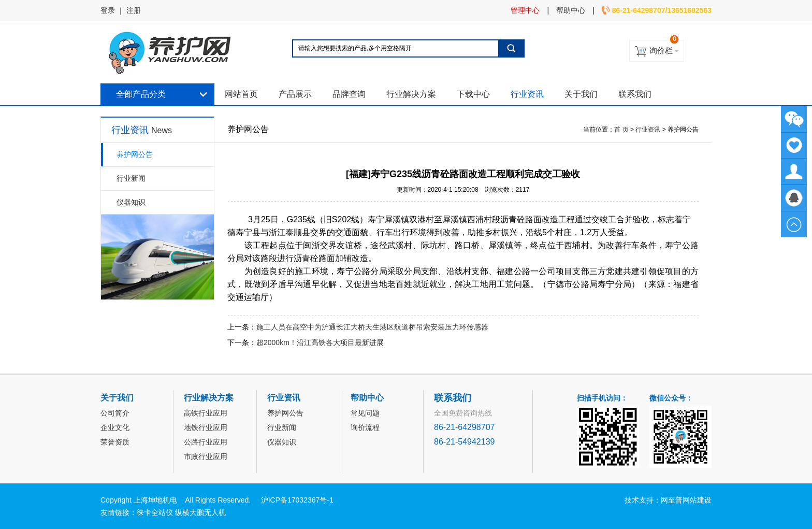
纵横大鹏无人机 (200, 512)
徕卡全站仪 (155, 512)
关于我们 (581, 94)
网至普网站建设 (686, 500)
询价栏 (661, 51)
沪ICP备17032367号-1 (297, 500)
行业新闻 (131, 178)
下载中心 (473, 94)
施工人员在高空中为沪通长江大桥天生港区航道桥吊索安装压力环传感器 (372, 327)
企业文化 (115, 427)
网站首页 (241, 94)
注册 (134, 10)
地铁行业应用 (206, 427)
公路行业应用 (206, 442)
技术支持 (639, 500)
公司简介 (115, 413)
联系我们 (635, 94)
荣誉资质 (115, 442)
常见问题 (365, 413)
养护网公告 (135, 154)
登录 (108, 10)
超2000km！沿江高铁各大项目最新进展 (320, 342)
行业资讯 (527, 94)
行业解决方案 (411, 94)
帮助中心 (571, 10)
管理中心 (525, 10)
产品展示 (295, 94)
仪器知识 (131, 202)
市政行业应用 (206, 456)
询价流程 (365, 427)
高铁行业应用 (206, 413)
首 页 (621, 130)
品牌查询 (349, 94)
